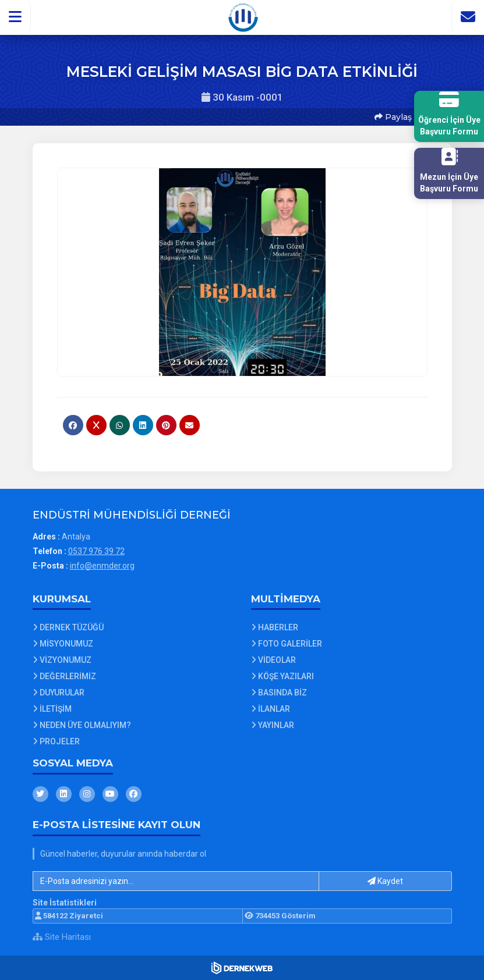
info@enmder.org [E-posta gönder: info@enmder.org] (102, 566)
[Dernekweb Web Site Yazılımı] (242, 968)
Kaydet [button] (385, 881)
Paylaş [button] (393, 117)
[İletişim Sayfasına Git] (468, 17)
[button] (15, 17)
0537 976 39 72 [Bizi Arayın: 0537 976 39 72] (96, 551)
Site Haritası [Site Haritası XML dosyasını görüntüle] (62, 937)
